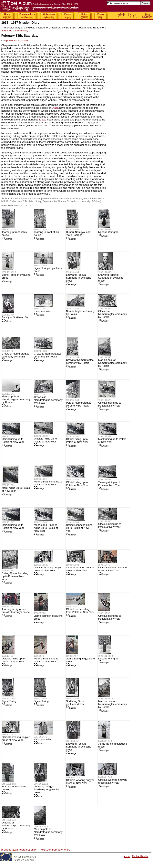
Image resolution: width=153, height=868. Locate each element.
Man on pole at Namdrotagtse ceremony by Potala (113, 363)
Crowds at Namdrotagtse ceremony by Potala (48, 400)
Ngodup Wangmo (108, 232)
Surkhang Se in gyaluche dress (75, 703)
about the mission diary (15, 31)
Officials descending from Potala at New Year (80, 611)
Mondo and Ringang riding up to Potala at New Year (46, 528)
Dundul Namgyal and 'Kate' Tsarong (78, 233)
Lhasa (55, 108)
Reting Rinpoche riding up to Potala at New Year (79, 528)
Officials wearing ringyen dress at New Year (48, 569)
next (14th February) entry (55, 850)
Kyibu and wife (42, 311)
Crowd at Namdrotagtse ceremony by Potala (16, 355)
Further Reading (141, 856)
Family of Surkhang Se (15, 317)
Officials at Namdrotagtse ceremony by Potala (113, 314)
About (127, 856)
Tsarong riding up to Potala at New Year (110, 484)
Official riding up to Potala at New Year (13, 440)
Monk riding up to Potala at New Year (112, 440)
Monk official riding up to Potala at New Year (48, 483)
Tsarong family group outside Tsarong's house (16, 611)
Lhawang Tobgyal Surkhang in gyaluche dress (79, 278)
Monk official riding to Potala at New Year (46, 660)
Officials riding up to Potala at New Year (110, 404)
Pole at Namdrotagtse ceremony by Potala (79, 404)
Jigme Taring (9, 701)
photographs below (17, 41)
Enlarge (7, 239)
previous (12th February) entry (19, 850)
